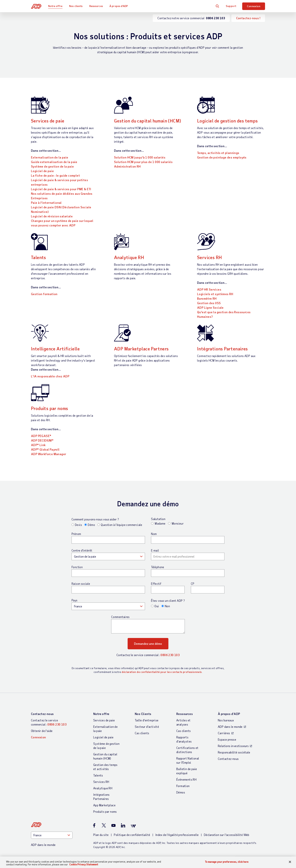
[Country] (52, 835)
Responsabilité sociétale (234, 752)
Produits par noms (50, 408)
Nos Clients (143, 714)
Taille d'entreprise (147, 720)
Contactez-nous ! (248, 18)
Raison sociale (81, 584)
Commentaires (120, 617)
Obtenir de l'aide (42, 731)
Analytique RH (129, 257)
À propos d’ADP (119, 6)
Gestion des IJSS (209, 303)
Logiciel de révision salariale (52, 216)
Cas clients (142, 733)
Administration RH (127, 166)
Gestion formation (44, 294)
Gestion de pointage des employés (222, 157)
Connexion (254, 6)
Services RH (209, 257)
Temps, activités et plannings (218, 153)
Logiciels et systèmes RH (215, 294)
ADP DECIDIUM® (42, 440)
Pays (75, 600)
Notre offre (55, 6)
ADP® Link (38, 445)
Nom (154, 534)
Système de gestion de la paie (52, 166)
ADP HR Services (209, 289)
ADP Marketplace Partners (141, 349)
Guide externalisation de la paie (54, 162)
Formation (183, 786)
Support (231, 6)
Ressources (96, 6)
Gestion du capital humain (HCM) (148, 121)
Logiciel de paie (42, 171)
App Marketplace (104, 805)
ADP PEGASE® (41, 436)
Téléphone (158, 567)
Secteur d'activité (147, 727)
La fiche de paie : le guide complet (55, 175)
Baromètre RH (207, 298)
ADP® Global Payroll (45, 449)
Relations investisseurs (233, 746)
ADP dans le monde (230, 727)
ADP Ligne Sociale (210, 307)
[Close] (290, 862)
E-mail (155, 550)
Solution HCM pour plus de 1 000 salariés (143, 162)
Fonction (77, 567)
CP (193, 584)
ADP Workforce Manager (49, 454)
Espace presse (227, 739)
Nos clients (76, 6)
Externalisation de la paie (50, 157)
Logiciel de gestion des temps (227, 121)
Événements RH (186, 779)
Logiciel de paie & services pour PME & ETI (61, 189)
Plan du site (101, 835)
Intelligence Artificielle (55, 349)
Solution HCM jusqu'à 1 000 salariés (140, 157)
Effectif (156, 584)
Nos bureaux (226, 720)
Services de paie (48, 121)
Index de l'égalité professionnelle (177, 835)
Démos (181, 792)
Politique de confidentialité (132, 835)
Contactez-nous (42, 714)
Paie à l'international (46, 203)
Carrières (224, 733)
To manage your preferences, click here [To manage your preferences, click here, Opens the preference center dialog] (227, 862)
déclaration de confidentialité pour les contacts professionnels (162, 672)
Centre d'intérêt (82, 550)
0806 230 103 (170, 655)
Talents (39, 257)
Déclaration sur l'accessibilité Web (227, 835)
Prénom (76, 534)
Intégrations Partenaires (222, 349)
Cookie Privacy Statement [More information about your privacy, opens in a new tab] (84, 864)
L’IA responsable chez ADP (50, 376)
